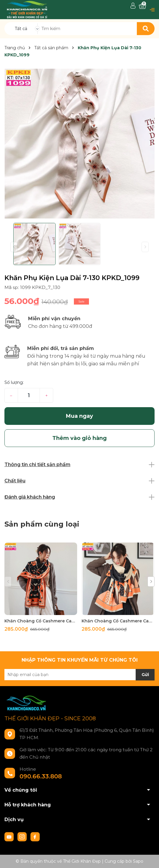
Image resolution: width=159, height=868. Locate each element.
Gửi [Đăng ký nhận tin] (145, 675)
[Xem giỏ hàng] (142, 6)
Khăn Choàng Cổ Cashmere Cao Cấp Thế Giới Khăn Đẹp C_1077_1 (41, 621)
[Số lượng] (29, 395)
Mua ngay (79, 416)
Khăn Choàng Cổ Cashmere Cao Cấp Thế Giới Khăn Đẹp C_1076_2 (118, 621)
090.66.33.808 (41, 776)
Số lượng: (14, 382)
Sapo (138, 861)
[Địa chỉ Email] (79, 675)
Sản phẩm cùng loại (42, 524)
